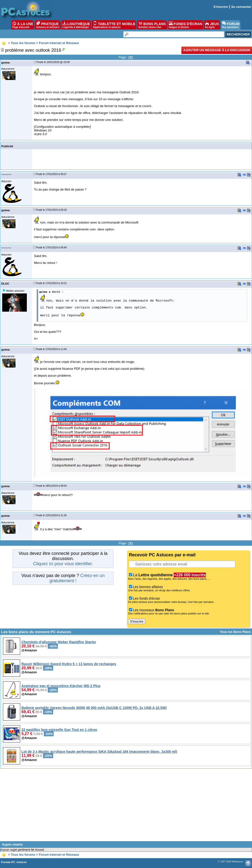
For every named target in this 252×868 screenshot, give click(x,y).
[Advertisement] (126, 807)
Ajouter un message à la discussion (217, 50)
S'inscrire (221, 7)
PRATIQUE (48, 25)
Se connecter (241, 7)
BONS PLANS (152, 25)
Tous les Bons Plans (235, 632)
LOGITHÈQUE (76, 25)
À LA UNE (23, 25)
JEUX (212, 25)
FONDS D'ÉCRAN (186, 25)
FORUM (231, 25)
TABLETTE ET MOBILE (114, 25)
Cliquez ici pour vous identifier (62, 564)
